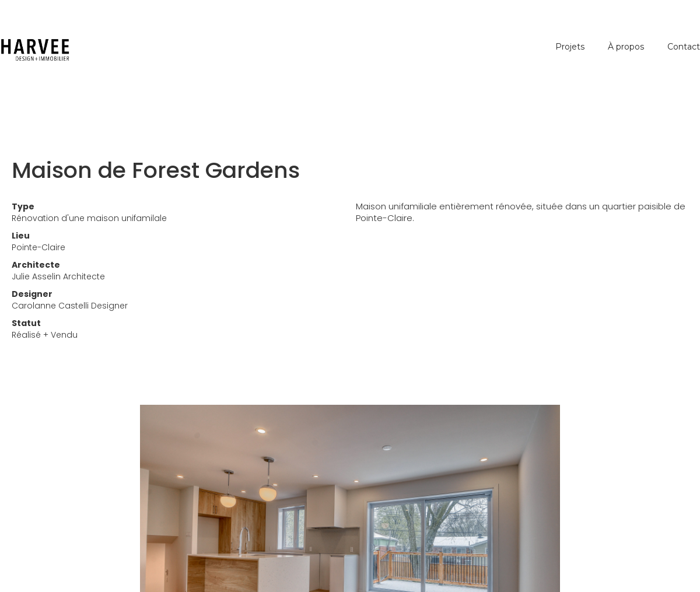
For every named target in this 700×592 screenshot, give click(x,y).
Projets (570, 47)
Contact (684, 47)
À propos (626, 47)
